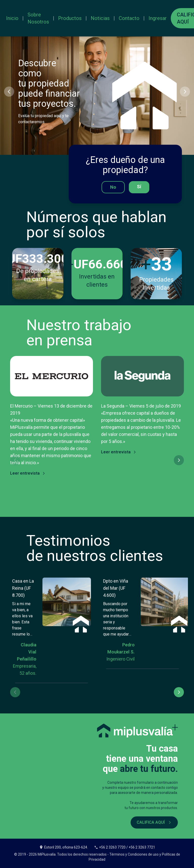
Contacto (129, 18)
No (113, 187)
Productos (70, 18)
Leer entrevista (28, 473)
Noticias (100, 18)
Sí (139, 187)
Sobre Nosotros (38, 18)
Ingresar (158, 18)
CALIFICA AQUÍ (154, 822)
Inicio (12, 18)
